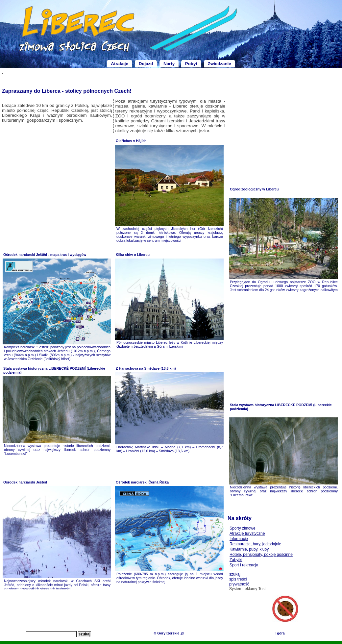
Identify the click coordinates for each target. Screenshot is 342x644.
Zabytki (236, 560)
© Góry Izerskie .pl (169, 633)
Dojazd (146, 64)
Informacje (239, 539)
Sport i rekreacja (244, 565)
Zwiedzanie (220, 64)
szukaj (235, 574)
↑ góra (279, 633)
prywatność (239, 584)
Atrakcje (120, 64)
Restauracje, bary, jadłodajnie (255, 544)
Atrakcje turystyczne (247, 533)
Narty (169, 64)
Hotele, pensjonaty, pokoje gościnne (261, 555)
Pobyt (191, 64)
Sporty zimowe (243, 528)
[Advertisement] (57, 193)
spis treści (238, 579)
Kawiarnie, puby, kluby (249, 549)
